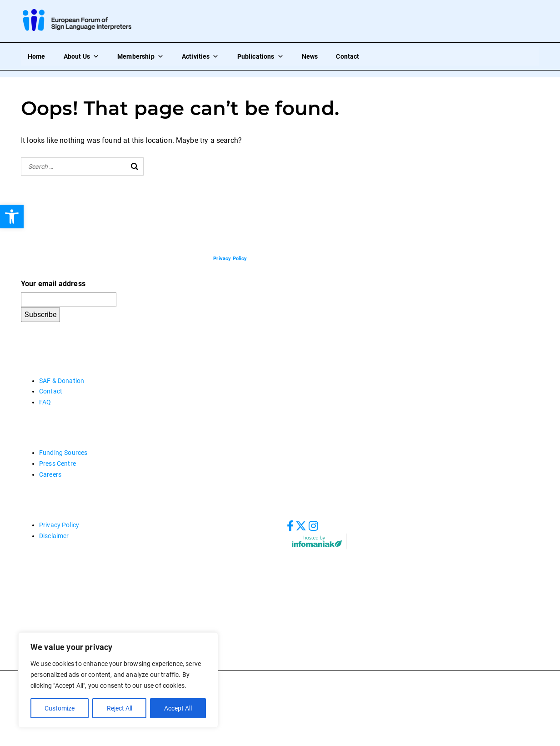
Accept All (178, 708)
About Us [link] (81, 56)
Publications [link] (260, 56)
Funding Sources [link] (63, 453)
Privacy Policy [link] (59, 525)
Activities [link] (200, 56)
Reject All (119, 708)
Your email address (53, 284)
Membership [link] (140, 56)
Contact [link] (347, 56)
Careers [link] (50, 474)
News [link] (310, 56)
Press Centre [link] (57, 464)
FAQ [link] (45, 402)
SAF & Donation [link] (62, 381)
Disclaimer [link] (54, 536)
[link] (12, 217)
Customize (60, 708)
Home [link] (37, 56)
